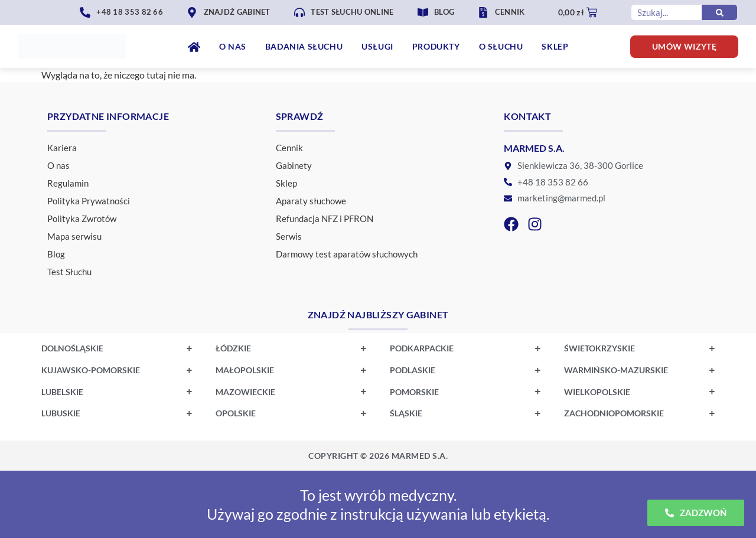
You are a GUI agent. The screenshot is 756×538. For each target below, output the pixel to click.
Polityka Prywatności (89, 201)
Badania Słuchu (304, 46)
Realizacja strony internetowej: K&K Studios (378, 456)
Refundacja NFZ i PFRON (325, 219)
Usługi (377, 46)
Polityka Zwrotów (82, 219)
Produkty (436, 46)
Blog (56, 254)
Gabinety (294, 165)
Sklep (555, 46)
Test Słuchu (69, 272)
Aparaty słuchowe (311, 201)
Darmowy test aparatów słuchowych (347, 254)
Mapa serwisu (74, 236)
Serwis (289, 236)
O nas (233, 46)
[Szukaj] (719, 12)
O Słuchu (501, 46)
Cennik (289, 148)
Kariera (62, 148)
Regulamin (68, 183)
